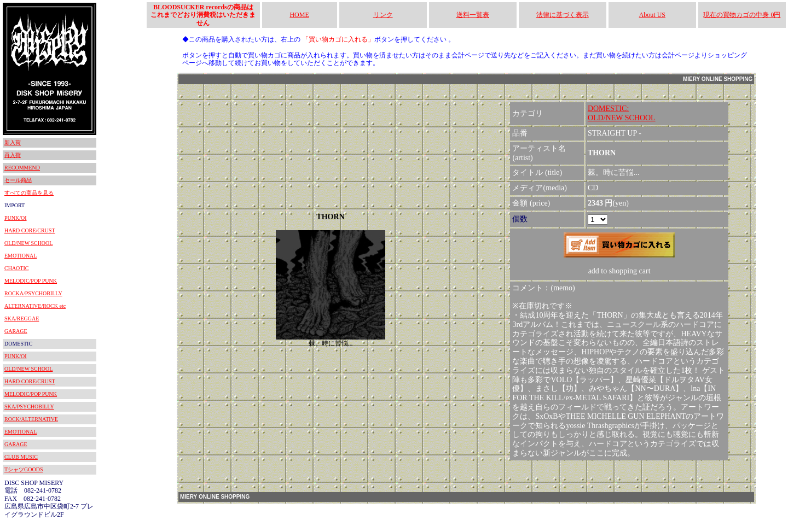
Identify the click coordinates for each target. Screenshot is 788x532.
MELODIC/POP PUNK (31, 281)
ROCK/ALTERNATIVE (31, 419)
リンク (383, 15)
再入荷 (13, 155)
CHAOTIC (16, 268)
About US (652, 15)
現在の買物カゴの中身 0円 (742, 15)
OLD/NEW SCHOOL (28, 243)
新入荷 (13, 142)
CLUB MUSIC (21, 457)
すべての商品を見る (29, 193)
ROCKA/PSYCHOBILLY (33, 293)
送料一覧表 (473, 15)
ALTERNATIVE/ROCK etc (35, 306)
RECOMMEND (22, 168)
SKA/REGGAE (22, 318)
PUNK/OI (16, 218)
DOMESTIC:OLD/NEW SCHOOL (622, 113)
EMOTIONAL (21, 256)
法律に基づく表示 (563, 15)
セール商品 (18, 180)
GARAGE (16, 331)
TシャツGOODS (24, 469)
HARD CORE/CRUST (30, 230)
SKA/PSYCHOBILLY (29, 407)
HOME (299, 15)
